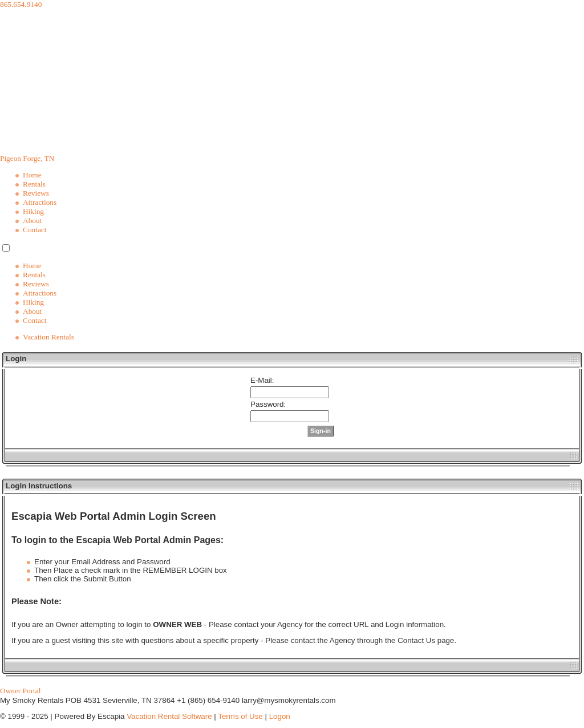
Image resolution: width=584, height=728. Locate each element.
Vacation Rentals (48, 337)
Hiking (33, 211)
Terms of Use (240, 716)
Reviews (36, 193)
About (32, 221)
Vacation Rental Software (169, 716)
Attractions (40, 202)
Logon (280, 716)
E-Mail (261, 380)
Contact (35, 230)
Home (32, 175)
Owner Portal (20, 691)
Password (267, 404)
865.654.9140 (21, 4)
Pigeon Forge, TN (27, 158)
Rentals (34, 184)
